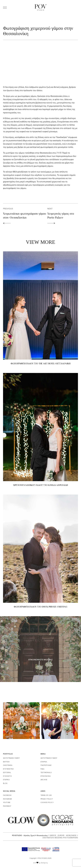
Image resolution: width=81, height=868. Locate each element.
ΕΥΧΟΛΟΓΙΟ (7, 776)
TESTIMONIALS (46, 772)
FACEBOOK (7, 795)
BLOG (5, 783)
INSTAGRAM (7, 799)
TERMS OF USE (46, 795)
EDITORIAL (7, 772)
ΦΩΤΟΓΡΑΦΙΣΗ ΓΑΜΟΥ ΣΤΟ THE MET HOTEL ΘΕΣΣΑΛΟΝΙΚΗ (40, 364)
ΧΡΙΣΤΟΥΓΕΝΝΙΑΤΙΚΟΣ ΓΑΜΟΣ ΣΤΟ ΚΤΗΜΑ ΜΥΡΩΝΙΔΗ (40, 485)
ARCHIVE (44, 780)
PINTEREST (7, 806)
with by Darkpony (41, 863)
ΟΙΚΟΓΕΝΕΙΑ (8, 765)
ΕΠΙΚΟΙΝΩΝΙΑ (46, 776)
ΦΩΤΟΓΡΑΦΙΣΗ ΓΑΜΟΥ (11, 758)
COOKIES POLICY (47, 802)
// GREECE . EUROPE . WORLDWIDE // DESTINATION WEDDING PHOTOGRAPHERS (60, 836)
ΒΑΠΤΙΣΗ (6, 762)
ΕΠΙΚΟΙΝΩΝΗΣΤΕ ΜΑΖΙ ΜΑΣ (40, 660)
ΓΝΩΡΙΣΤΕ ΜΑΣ (46, 765)
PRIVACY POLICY (47, 799)
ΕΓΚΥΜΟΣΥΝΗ (8, 769)
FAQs (43, 769)
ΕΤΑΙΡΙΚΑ (6, 780)
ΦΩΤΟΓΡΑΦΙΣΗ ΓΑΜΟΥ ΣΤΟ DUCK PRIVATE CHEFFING (40, 607)
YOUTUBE (7, 802)
